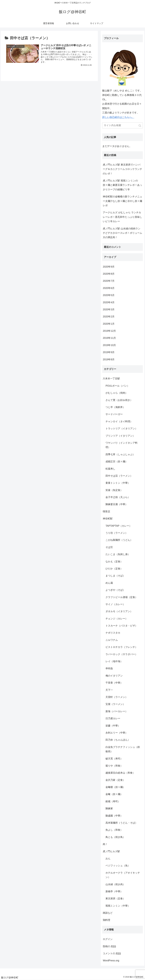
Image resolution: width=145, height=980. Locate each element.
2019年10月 (109, 345)
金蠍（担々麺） (114, 794)
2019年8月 (109, 359)
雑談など (108, 913)
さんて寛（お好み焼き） (119, 400)
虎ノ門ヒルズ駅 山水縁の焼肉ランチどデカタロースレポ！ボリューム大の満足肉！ (122, 233)
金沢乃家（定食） (115, 780)
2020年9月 (109, 267)
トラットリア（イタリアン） (121, 429)
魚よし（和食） (114, 830)
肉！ (105, 844)
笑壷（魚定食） (114, 490)
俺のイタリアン (114, 676)
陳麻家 (109, 808)
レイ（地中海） (114, 661)
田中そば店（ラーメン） (119, 476)
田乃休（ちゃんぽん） (118, 740)
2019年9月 (109, 352)
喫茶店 (106, 512)
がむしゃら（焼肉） (117, 393)
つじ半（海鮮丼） (115, 407)
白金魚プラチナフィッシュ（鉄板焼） (123, 749)
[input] (122, 125)
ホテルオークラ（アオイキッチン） (123, 875)
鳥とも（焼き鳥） (115, 837)
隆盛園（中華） (114, 816)
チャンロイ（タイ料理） (119, 421)
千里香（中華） (114, 683)
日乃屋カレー (113, 718)
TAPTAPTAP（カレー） (119, 526)
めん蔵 (109, 583)
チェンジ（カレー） (117, 619)
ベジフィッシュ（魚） (118, 866)
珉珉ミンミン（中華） (118, 906)
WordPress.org (111, 961)
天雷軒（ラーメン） (117, 697)
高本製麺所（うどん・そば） (121, 823)
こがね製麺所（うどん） (119, 540)
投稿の (109, 946)
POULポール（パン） (117, 386)
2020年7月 (109, 281)
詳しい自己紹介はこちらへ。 (118, 117)
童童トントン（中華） (118, 483)
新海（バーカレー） (117, 711)
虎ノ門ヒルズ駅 (111, 851)
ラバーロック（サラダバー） (121, 654)
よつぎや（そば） (115, 590)
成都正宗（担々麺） (117, 462)
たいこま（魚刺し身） (118, 554)
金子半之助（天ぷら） (118, 497)
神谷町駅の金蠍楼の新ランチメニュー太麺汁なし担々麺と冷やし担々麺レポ (122, 201)
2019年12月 (109, 331)
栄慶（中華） (113, 726)
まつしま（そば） (115, 576)
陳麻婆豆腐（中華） (117, 504)
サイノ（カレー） (115, 604)
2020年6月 (109, 288)
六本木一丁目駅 (111, 379)
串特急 (109, 668)
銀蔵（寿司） (113, 801)
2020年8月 (109, 274)
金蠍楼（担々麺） (115, 787)
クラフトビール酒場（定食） (121, 597)
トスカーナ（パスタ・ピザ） (121, 626)
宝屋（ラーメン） (115, 704)
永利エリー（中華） (117, 733)
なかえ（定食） (114, 562)
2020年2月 (109, 317)
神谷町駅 (108, 519)
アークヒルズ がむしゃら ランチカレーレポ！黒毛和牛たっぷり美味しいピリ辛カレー (122, 217)
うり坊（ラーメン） (117, 533)
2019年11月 (109, 338)
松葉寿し (110, 469)
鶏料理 (106, 920)
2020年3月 (109, 310)
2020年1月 (109, 324)
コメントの (112, 953)
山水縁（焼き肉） (115, 884)
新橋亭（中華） (114, 891)
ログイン (108, 939)
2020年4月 (109, 302)
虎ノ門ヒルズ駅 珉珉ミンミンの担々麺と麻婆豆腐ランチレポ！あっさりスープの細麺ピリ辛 (122, 185)
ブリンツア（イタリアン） (120, 436)
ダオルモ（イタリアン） (119, 611)
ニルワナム (112, 640)
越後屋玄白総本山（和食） (120, 773)
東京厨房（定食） (115, 899)
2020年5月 (109, 295)
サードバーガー (114, 414)
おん (108, 858)
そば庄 (109, 547)
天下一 (109, 690)
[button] (140, 126)
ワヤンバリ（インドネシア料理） (121, 445)
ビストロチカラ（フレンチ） (121, 647)
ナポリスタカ (113, 633)
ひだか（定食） (114, 569)
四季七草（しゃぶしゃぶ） (120, 454)
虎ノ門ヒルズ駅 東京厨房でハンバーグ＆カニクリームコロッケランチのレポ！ (122, 169)
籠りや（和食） (114, 766)
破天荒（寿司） (114, 759)
